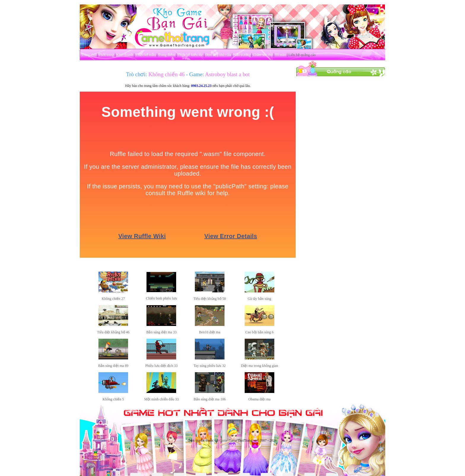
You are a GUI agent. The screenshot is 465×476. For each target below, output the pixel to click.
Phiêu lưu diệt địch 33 (161, 366)
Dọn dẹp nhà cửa (218, 55)
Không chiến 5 (113, 399)
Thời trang (106, 55)
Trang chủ (89, 55)
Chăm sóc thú (263, 55)
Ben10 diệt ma (210, 332)
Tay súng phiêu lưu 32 (210, 366)
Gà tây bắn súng (259, 299)
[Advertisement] (341, 165)
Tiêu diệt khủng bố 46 (113, 332)
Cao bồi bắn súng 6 (259, 332)
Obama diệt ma (259, 399)
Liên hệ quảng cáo (302, 55)
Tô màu (280, 55)
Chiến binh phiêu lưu (161, 298)
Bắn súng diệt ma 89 (113, 366)
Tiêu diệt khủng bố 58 (210, 299)
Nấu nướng (242, 55)
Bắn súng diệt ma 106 (210, 399)
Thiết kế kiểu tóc (190, 55)
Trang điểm (167, 55)
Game (224, 440)
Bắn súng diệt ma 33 (161, 332)
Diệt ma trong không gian (259, 366)
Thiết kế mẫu (146, 55)
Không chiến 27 (113, 299)
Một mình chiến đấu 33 (161, 399)
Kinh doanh (125, 55)
